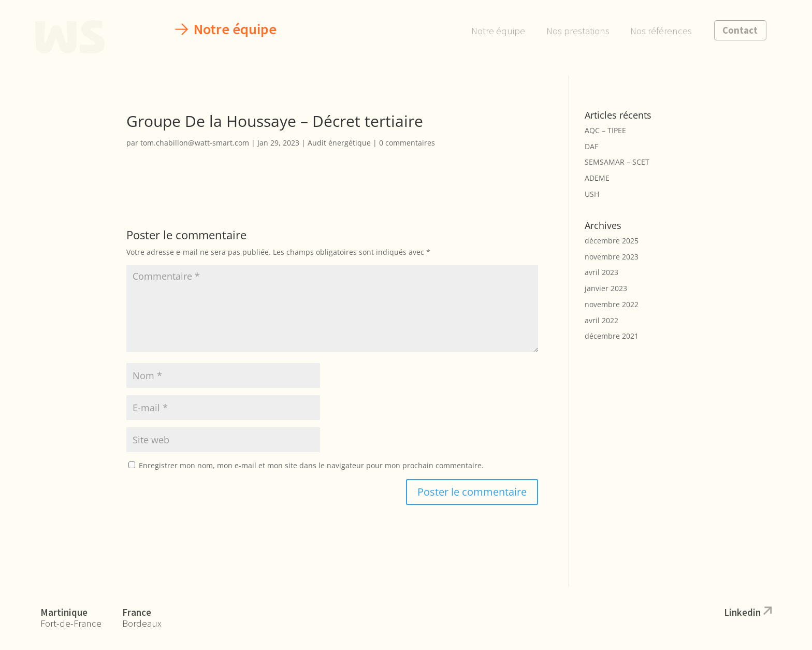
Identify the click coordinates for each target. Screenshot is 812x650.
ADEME (597, 178)
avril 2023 (601, 272)
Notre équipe (495, 31)
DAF (591, 146)
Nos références (658, 31)
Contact (737, 30)
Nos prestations (575, 31)
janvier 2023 (606, 288)
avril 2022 (601, 320)
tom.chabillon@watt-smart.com (195, 143)
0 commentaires (407, 143)
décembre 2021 (612, 336)
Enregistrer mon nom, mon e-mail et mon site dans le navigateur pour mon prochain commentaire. (311, 465)
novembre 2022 (612, 304)
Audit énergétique (339, 143)
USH (592, 194)
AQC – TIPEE (605, 130)
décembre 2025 (612, 241)
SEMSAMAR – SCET (617, 162)
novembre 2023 (612, 257)
